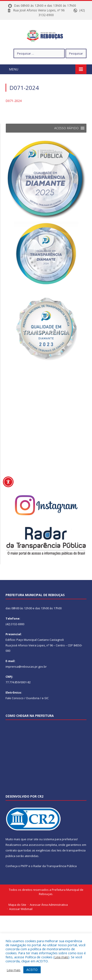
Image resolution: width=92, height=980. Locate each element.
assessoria (36, 858)
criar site (33, 853)
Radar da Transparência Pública (55, 879)
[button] (66, 142)
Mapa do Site (17, 918)
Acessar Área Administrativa (49, 918)
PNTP (24, 879)
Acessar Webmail (21, 923)
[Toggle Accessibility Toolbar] (8, 482)
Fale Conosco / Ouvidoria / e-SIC (27, 711)
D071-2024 (14, 114)
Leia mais (61, 957)
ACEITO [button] (32, 970)
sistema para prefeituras (60, 853)
